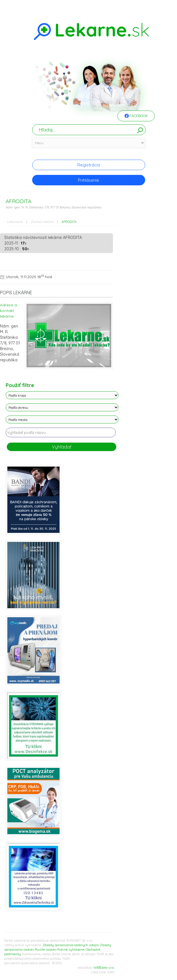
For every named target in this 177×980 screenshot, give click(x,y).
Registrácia (89, 165)
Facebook (136, 116)
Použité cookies (46, 950)
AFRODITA (69, 222)
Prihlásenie (88, 180)
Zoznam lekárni (42, 222)
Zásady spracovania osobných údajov (71, 945)
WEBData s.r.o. (104, 968)
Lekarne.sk (15, 222)
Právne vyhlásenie (71, 950)
